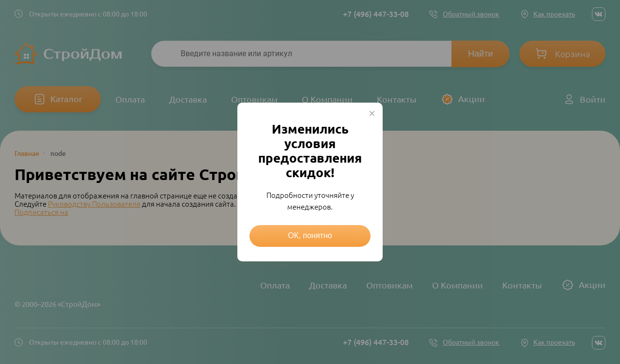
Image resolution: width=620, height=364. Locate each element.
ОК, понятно (310, 235)
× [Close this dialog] (372, 113)
